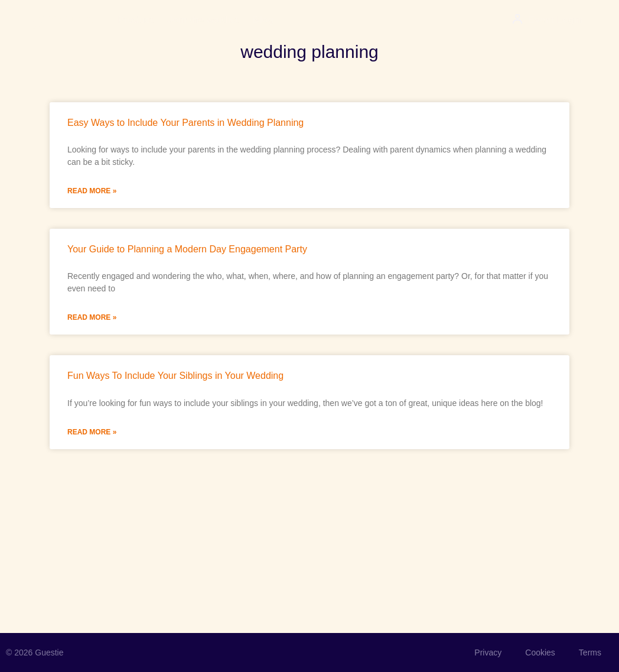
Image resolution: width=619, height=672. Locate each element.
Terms (590, 652)
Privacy (488, 652)
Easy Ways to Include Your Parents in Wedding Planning (185, 123)
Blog (263, 20)
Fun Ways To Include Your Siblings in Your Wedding (175, 376)
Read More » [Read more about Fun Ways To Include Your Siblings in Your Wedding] (92, 432)
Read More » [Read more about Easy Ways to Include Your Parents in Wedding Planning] (92, 191)
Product (135, 20)
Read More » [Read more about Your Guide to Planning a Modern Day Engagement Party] (92, 317)
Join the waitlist (203, 20)
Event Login (555, 20)
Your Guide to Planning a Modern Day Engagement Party (187, 249)
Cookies (540, 652)
